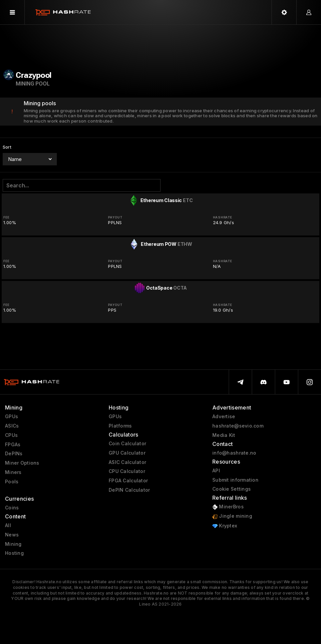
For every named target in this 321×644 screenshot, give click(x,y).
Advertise (224, 417)
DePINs (14, 454)
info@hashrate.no (234, 453)
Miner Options (22, 463)
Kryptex (225, 526)
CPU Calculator (127, 471)
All (8, 525)
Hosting (14, 553)
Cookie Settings (232, 489)
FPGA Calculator (128, 481)
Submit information (235, 480)
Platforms (120, 426)
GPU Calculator (127, 453)
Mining (13, 544)
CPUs (11, 435)
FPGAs (13, 445)
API (216, 471)
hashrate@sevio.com (238, 426)
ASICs (12, 426)
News (12, 535)
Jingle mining (232, 516)
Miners (13, 472)
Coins (12, 508)
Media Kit (224, 435)
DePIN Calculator (129, 490)
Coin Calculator (127, 444)
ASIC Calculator (127, 462)
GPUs (12, 417)
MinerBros (228, 507)
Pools (12, 482)
